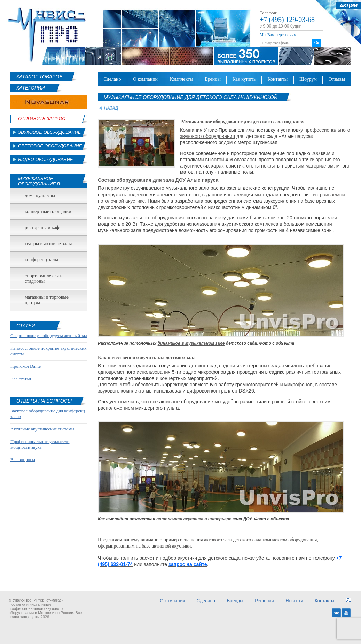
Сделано (112, 79)
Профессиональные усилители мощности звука (40, 444)
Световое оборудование (50, 146)
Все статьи (21, 379)
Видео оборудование (45, 159)
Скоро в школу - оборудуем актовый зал (49, 336)
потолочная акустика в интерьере (194, 519)
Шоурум (308, 79)
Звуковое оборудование (50, 132)
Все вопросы (23, 460)
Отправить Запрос (42, 119)
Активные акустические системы (42, 429)
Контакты (277, 79)
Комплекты (182, 79)
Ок (317, 42)
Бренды (213, 79)
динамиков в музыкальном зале (191, 343)
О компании (146, 79)
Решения (264, 601)
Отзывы (336, 79)
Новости (294, 601)
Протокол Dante (26, 366)
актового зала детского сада (233, 540)
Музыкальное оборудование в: (40, 181)
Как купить (244, 79)
